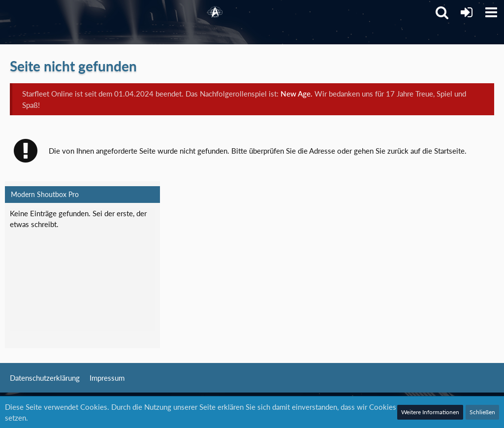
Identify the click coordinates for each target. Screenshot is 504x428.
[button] (491, 12)
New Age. (297, 94)
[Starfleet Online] (215, 12)
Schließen (482, 412)
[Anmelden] (467, 12)
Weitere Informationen (430, 412)
